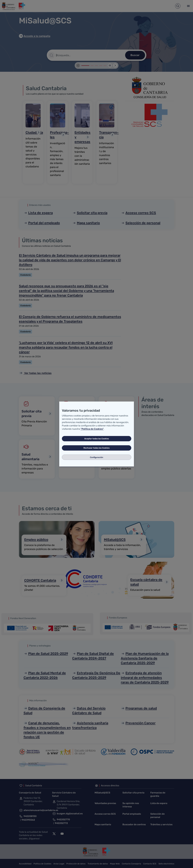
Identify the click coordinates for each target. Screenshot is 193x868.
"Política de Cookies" (92, 429)
